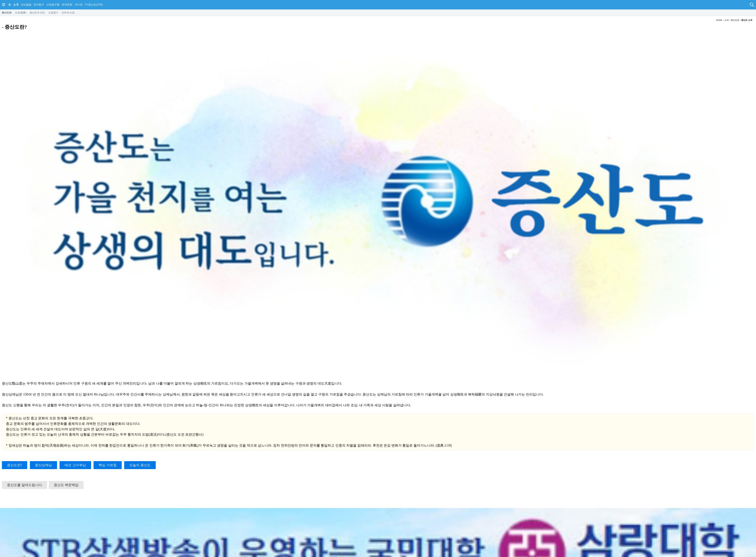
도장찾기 (53, 13)
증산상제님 (43, 465)
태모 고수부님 (75, 465)
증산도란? (15, 465)
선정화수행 (53, 5)
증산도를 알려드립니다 (24, 485)
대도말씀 (26, 5)
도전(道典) (21, 13)
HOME (719, 20)
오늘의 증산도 (140, 465)
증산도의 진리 (37, 13)
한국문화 (67, 5)
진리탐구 (39, 5)
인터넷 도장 (68, 13)
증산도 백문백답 (66, 485)
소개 (16, 5)
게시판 (79, 5)
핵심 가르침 (108, 465)
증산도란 (7, 13)
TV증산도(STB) (94, 5)
